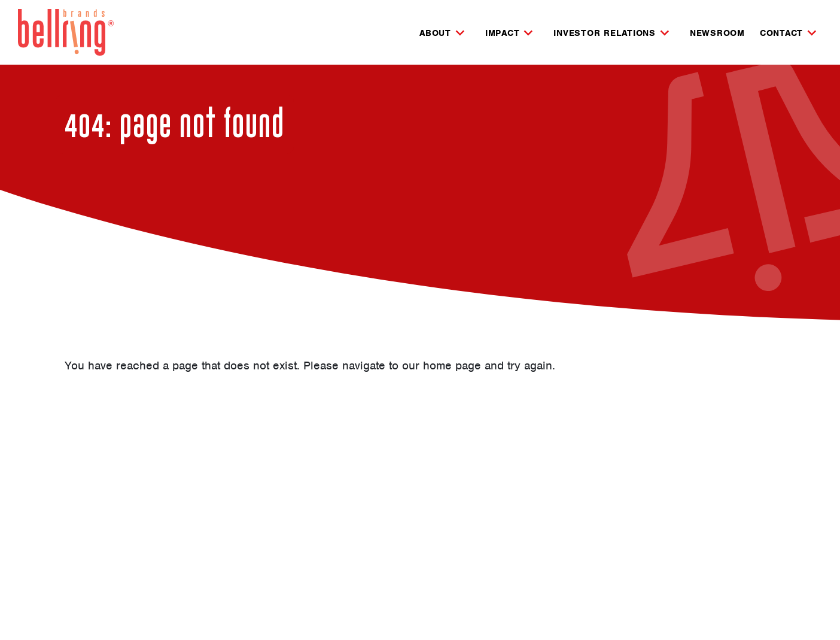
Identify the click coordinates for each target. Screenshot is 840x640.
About (435, 34)
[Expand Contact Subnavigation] (812, 33)
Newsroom (717, 33)
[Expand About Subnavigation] (460, 33)
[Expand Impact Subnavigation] (528, 33)
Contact (781, 34)
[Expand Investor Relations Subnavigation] (665, 33)
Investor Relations (605, 34)
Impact (503, 34)
